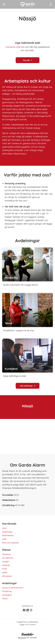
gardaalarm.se (27, 606)
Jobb (4, 539)
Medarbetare (8, 535)
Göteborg (6, 554)
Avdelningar (7, 532)
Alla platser (7, 576)
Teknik (5, 599)
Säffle (5, 572)
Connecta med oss (15, 47)
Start (4, 528)
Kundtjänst (7, 595)
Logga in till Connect (28, 624)
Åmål (4, 569)
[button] (51, 4)
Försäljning (7, 591)
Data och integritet (10, 543)
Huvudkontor (8, 558)
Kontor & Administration (13, 588)
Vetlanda (6, 565)
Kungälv (6, 562)
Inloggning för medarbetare (27, 622)
